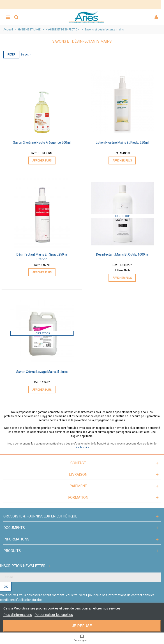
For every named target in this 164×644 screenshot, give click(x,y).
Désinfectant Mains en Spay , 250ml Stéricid (42, 257)
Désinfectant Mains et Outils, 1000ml (122, 254)
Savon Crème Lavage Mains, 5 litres (42, 372)
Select (26, 55)
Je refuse (82, 626)
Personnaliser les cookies (54, 615)
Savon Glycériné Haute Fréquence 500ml (42, 143)
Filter (11, 55)
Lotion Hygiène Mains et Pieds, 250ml (122, 143)
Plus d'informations (18, 615)
